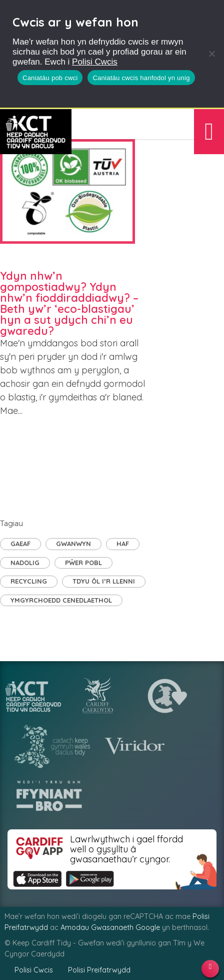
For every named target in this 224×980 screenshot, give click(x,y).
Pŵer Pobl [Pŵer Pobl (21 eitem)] (83, 563)
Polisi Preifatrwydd (99, 970)
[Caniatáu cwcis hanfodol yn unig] (211, 54)
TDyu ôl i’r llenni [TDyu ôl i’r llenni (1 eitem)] (104, 581)
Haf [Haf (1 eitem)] (123, 544)
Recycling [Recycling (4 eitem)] (29, 581)
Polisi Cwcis (95, 62)
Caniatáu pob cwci (50, 78)
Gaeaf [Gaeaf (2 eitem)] (20, 544)
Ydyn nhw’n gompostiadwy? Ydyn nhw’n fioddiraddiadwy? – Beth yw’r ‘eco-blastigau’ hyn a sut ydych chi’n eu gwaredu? (69, 303)
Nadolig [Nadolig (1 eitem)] (25, 563)
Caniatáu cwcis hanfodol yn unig (141, 78)
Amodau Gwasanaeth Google (110, 927)
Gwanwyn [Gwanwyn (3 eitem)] (73, 544)
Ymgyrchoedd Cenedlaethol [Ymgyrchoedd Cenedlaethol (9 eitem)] (61, 600)
